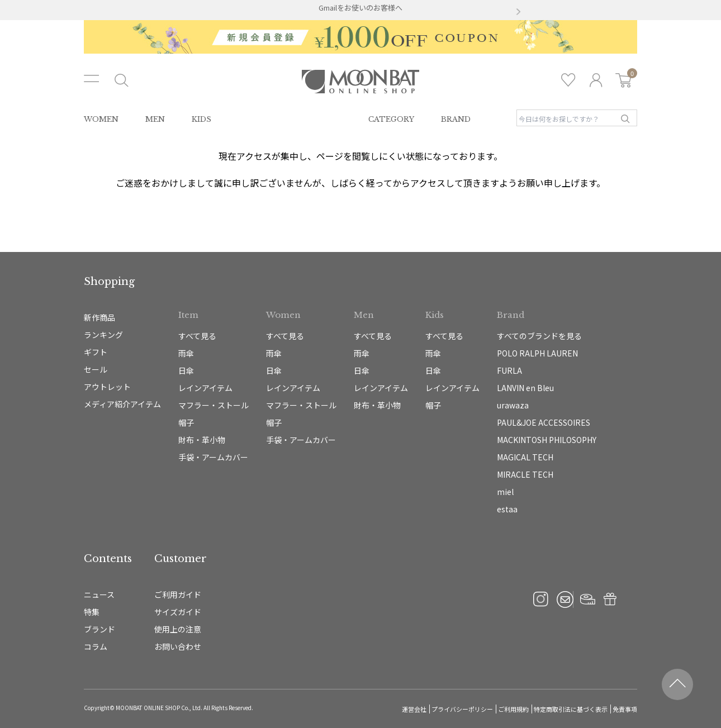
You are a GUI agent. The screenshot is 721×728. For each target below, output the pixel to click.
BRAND (456, 119)
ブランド (99, 629)
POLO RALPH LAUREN (537, 353)
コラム (96, 646)
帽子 (186, 422)
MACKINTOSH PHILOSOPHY (547, 440)
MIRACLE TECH (525, 474)
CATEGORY (391, 119)
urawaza (513, 405)
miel (505, 492)
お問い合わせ (178, 646)
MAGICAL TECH (525, 457)
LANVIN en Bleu (525, 388)
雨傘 (186, 353)
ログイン (596, 80)
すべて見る (197, 336)
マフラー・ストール (214, 405)
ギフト (96, 352)
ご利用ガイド (178, 594)
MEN (155, 119)
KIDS (201, 119)
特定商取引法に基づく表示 (571, 709)
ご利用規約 (513, 709)
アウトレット (107, 387)
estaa (507, 509)
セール (96, 369)
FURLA (509, 370)
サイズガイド (178, 612)
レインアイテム (205, 388)
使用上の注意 (178, 629)
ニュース (99, 594)
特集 (92, 612)
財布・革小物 (202, 440)
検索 (625, 119)
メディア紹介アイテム (122, 404)
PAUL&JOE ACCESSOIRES (544, 422)
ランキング (103, 335)
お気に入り (568, 80)
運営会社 (414, 709)
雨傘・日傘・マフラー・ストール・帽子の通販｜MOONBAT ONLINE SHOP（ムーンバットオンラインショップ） (360, 81)
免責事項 (625, 709)
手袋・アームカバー (213, 457)
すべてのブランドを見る (539, 336)
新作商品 (99, 317)
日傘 (186, 370)
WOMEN (101, 119)
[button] (203, 12)
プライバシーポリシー (462, 709)
